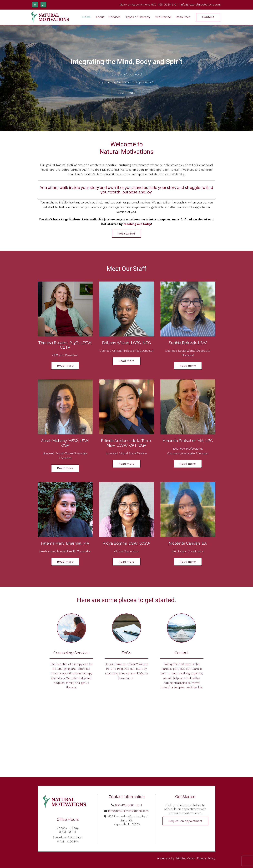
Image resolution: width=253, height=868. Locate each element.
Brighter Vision (185, 858)
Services (115, 17)
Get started (126, 234)
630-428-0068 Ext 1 (165, 4)
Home (86, 17)
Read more (65, 366)
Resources (183, 17)
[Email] (35, 5)
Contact (208, 17)
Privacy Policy (206, 858)
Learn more (126, 93)
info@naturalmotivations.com (201, 4)
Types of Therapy (138, 17)
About (100, 17)
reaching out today (137, 224)
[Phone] (43, 5)
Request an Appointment (185, 821)
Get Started (163, 17)
